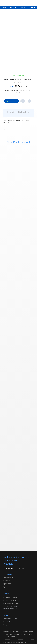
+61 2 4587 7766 (11, 596)
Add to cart (13, 99)
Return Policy (17, 630)
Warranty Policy (8, 633)
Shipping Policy (27, 630)
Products (13, 8)
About (23, 8)
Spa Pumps (7, 582)
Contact (32, 8)
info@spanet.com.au (12, 602)
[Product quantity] (26, 100)
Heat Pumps (7, 579)
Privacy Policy (7, 630)
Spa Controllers (8, 576)
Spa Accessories (9, 585)
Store (4, 8)
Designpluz (23, 641)
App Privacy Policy (12, 635)
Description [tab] (11, 111)
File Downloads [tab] (24, 111)
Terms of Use (18, 633)
